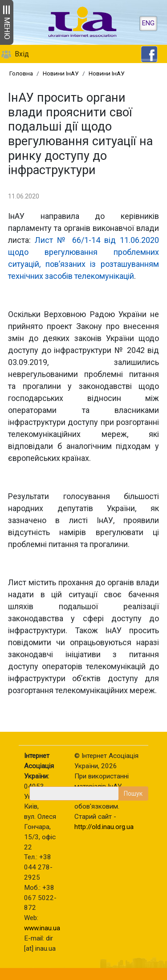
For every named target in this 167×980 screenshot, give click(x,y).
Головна (21, 73)
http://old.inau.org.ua (104, 827)
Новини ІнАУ (61, 73)
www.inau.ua (42, 928)
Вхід (22, 54)
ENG (148, 23)
